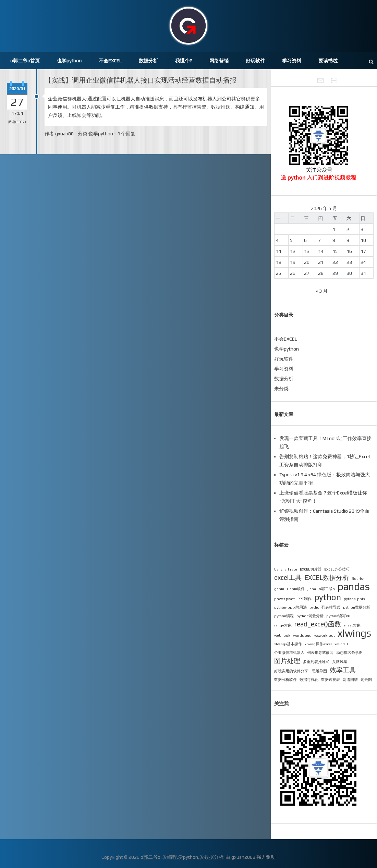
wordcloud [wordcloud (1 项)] (302, 635)
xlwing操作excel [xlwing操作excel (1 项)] (318, 644)
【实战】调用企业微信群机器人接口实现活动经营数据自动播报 (141, 80)
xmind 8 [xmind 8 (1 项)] (341, 644)
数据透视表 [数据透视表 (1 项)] (331, 680)
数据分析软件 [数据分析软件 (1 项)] (285, 680)
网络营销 (219, 61)
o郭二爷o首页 (25, 61)
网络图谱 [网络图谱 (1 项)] (350, 680)
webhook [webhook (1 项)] (282, 635)
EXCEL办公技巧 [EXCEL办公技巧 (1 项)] (337, 569)
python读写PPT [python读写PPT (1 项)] (339, 616)
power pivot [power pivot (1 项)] (284, 599)
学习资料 (292, 61)
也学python (69, 61)
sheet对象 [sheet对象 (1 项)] (352, 625)
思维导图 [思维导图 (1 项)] (319, 671)
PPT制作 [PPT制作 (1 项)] (305, 599)
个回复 (126, 134)
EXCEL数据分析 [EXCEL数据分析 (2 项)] (327, 577)
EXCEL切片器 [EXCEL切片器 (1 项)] (311, 569)
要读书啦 (328, 61)
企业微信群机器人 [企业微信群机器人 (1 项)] (289, 652)
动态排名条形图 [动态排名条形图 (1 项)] (349, 652)
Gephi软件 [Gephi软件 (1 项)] (296, 589)
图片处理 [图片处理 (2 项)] (287, 661)
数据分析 (148, 61)
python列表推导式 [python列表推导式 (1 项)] (325, 607)
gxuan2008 (243, 857)
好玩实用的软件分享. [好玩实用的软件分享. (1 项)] (292, 671)
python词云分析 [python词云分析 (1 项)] (310, 616)
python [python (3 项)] (328, 597)
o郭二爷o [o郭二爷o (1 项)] (327, 589)
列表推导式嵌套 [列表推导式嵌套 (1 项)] (320, 652)
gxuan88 (64, 134)
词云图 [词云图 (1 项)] (366, 680)
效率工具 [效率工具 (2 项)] (343, 670)
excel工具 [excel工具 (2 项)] (288, 577)
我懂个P (184, 61)
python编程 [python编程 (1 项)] (284, 616)
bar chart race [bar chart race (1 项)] (286, 569)
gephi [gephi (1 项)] (279, 589)
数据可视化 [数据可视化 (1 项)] (309, 680)
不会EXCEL (110, 61)
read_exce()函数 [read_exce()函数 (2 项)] (318, 624)
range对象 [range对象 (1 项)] (283, 625)
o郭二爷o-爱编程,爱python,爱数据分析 (182, 857)
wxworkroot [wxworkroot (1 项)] (325, 635)
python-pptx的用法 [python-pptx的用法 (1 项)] (290, 607)
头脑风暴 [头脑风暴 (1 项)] (340, 662)
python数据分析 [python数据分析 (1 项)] (357, 607)
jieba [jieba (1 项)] (312, 589)
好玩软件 (255, 61)
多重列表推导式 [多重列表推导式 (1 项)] (316, 662)
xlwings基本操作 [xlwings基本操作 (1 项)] (288, 644)
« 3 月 (322, 291)
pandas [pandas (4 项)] (354, 587)
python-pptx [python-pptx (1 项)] (354, 599)
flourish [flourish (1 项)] (358, 578)
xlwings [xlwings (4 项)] (354, 633)
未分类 (281, 389)
